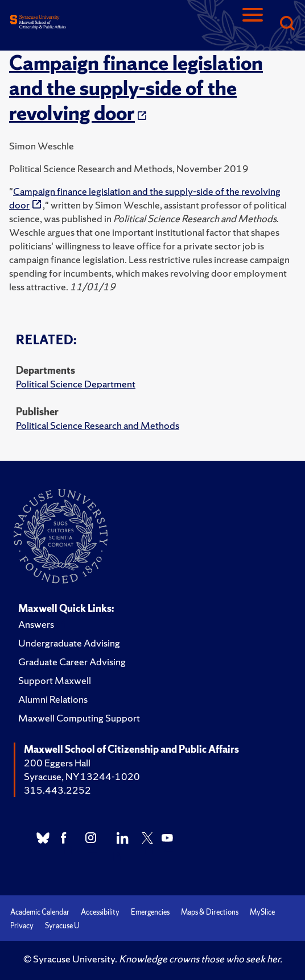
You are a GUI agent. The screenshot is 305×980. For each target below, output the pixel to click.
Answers (36, 624)
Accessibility (100, 912)
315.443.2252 (57, 790)
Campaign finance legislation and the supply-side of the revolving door (136, 88)
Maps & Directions (210, 912)
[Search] (287, 24)
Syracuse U (62, 926)
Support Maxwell (55, 680)
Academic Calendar (40, 912)
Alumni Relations (53, 699)
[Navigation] (253, 24)
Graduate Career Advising (72, 662)
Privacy (22, 926)
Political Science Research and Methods (98, 425)
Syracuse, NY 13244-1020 (82, 776)
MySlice (262, 912)
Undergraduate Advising (69, 643)
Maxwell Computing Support (79, 718)
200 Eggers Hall (57, 763)
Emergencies (150, 912)
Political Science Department (76, 384)
